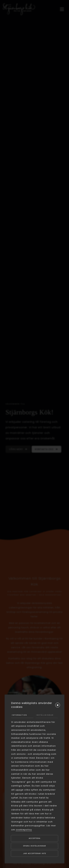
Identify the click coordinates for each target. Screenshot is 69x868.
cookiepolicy (24, 830)
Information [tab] (19, 715)
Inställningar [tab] (45, 715)
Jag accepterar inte (35, 853)
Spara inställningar (34, 846)
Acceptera (34, 838)
